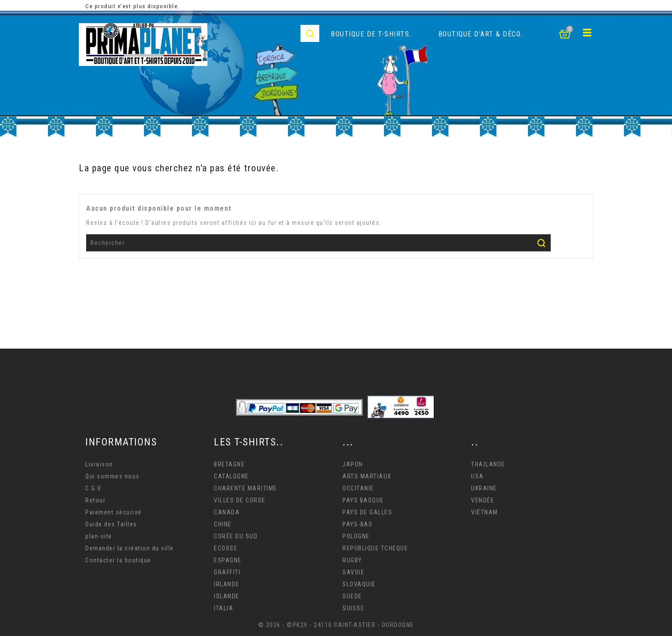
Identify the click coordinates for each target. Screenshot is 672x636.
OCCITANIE (358, 488)
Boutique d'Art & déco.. (481, 34)
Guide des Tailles (111, 524)
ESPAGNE (228, 560)
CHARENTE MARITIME (246, 488)
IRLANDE (227, 584)
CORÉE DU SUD (236, 536)
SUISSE (353, 608)
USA (477, 476)
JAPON (353, 464)
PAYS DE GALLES (367, 512)
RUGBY (352, 560)
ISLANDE (227, 596)
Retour (95, 500)
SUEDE (352, 596)
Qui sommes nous (112, 476)
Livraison (99, 464)
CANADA (227, 512)
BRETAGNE (229, 464)
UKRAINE (484, 488)
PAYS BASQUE (363, 500)
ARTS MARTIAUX (367, 476)
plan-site (99, 536)
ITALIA (223, 608)
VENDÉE (483, 500)
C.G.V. (94, 488)
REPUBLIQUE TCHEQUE (375, 548)
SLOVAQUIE (359, 584)
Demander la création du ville (130, 548)
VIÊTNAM (484, 512)
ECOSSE (226, 548)
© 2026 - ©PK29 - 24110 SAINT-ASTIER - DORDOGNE (336, 625)
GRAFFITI (227, 572)
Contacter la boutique (118, 560)
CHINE (223, 524)
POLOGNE (356, 536)
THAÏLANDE (488, 464)
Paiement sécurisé (114, 512)
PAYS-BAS (357, 524)
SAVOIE (353, 572)
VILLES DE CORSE (240, 500)
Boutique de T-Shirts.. (372, 34)
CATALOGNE (231, 476)
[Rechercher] (318, 243)
